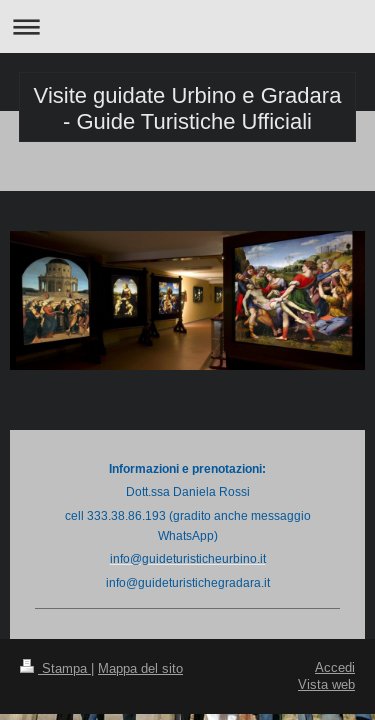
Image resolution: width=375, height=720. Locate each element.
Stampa (55, 668)
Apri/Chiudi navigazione (187, 26)
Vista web (326, 684)
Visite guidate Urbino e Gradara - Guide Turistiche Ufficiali (188, 108)
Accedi (335, 667)
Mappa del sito (140, 668)
